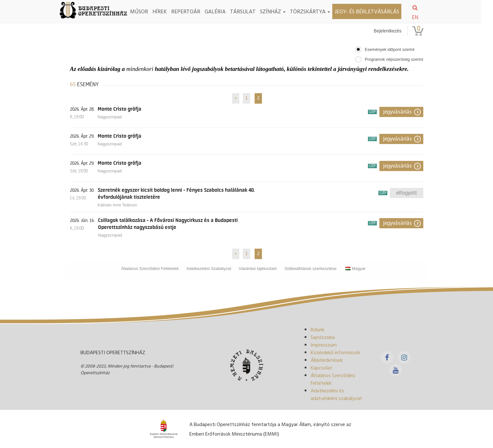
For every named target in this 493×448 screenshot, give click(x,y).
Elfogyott (407, 193)
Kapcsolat (321, 368)
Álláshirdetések (327, 360)
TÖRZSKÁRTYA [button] (316, 11)
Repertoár (191, 11)
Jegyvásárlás (398, 112)
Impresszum (324, 345)
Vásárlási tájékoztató (258, 269)
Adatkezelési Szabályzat (209, 269)
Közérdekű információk (335, 352)
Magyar (355, 269)
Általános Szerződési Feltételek (150, 269)
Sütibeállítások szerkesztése (311, 269)
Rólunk (317, 329)
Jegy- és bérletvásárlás (373, 11)
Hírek (165, 11)
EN (421, 17)
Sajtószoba (323, 337)
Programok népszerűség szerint (394, 59)
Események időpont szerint (390, 49)
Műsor (145, 11)
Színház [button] (278, 11)
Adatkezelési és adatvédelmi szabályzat (336, 394)
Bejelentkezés (387, 31)
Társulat (249, 11)
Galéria (221, 11)
